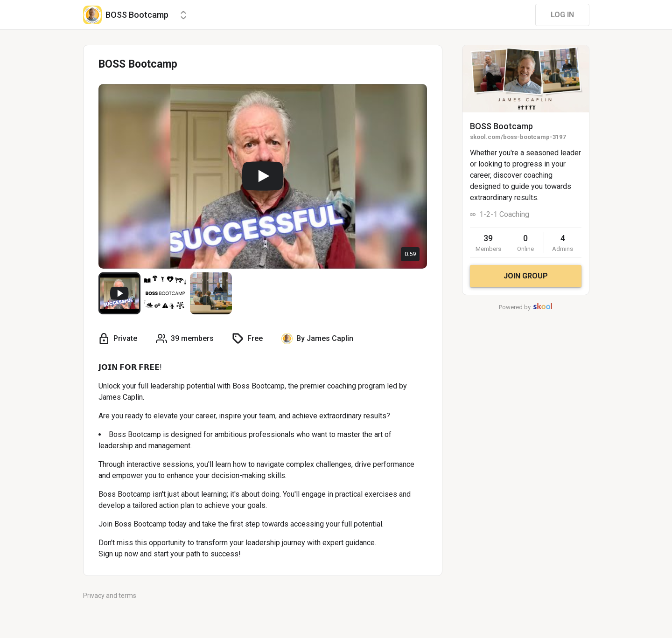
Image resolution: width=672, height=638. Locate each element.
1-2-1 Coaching (504, 214)
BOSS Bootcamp (501, 126)
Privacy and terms (110, 596)
